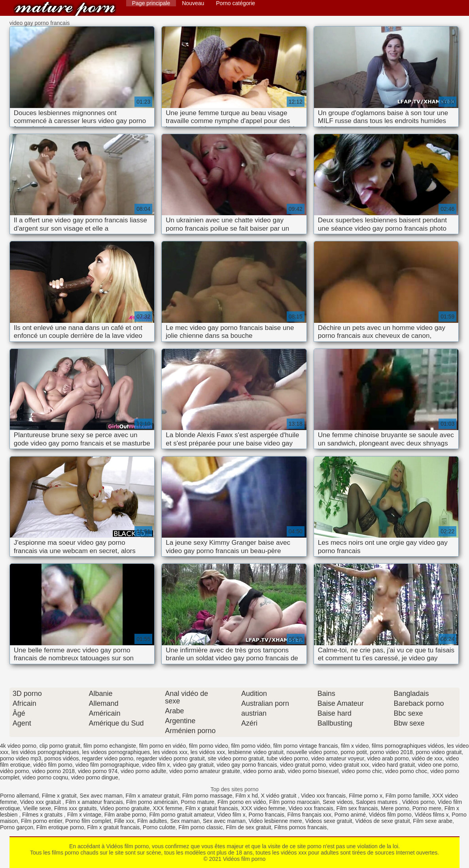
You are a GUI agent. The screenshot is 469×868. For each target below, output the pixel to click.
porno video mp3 (21, 758)
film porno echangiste (110, 746)
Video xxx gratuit (41, 802)
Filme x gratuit (59, 796)
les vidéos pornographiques (45, 752)
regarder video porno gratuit (171, 758)
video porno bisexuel (313, 771)
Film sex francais (357, 808)
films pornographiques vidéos (408, 746)
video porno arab (264, 771)
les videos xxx (170, 752)
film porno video (209, 746)
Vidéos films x (431, 815)
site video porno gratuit (236, 758)
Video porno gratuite (125, 808)
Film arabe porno (125, 815)
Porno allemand (19, 796)
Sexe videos (338, 802)
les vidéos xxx (208, 752)
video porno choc (406, 771)
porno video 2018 (391, 752)
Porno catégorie (235, 3)
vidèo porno (14, 771)
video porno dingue (95, 777)
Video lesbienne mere (275, 821)
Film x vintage (84, 815)
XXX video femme (263, 808)
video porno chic (362, 771)
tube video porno (287, 758)
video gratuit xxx (349, 765)
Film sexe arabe (433, 821)
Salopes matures (377, 802)
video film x (156, 765)
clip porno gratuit (60, 746)
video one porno (438, 765)
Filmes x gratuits (43, 815)
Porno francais (266, 815)
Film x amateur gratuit (152, 796)
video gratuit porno (303, 765)
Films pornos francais (300, 827)
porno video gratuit (439, 752)
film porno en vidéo (163, 746)
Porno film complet (88, 821)
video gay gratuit (193, 765)
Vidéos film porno (65, 9)
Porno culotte (159, 827)
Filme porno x (366, 796)
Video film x (231, 815)
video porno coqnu (45, 777)
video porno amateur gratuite (205, 771)
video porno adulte (143, 771)
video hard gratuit (393, 765)
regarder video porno (108, 758)
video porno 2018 (53, 771)
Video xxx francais (323, 796)
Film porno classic (200, 827)
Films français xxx (309, 815)
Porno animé (350, 815)
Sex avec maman (101, 796)
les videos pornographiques (116, 752)
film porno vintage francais (305, 746)
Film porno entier (42, 821)
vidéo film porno (53, 765)
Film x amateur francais (94, 802)
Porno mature (198, 802)
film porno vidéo (251, 746)
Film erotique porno (60, 827)
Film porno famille (407, 796)
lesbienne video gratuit (256, 752)
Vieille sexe (37, 808)
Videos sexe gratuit (329, 821)
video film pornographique (107, 765)
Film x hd (247, 796)
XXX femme (167, 808)
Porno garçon (17, 827)
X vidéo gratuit (279, 796)
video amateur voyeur (338, 758)
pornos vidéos (61, 758)
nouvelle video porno (312, 752)
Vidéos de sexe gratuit (382, 821)
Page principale (151, 3)
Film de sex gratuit (248, 827)
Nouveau (193, 3)
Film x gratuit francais (212, 808)
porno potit (354, 752)
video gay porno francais (247, 765)
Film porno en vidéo (242, 802)
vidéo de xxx (427, 758)
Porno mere (427, 808)
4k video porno (18, 746)
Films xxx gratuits (76, 808)
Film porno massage (207, 796)
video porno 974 (98, 771)
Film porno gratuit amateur (181, 815)
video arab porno (388, 758)
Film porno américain (152, 802)
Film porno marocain (295, 802)
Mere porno (395, 808)
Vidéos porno (418, 802)
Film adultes (152, 821)
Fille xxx (124, 821)
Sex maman (185, 821)
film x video (355, 746)
